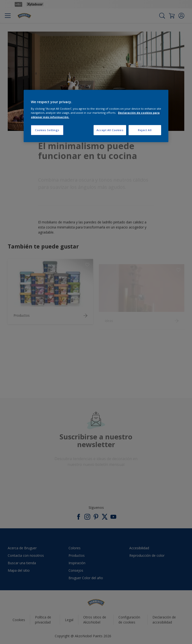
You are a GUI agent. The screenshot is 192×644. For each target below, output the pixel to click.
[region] (96, 116)
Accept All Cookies (110, 130)
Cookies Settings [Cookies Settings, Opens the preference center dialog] (47, 130)
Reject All (145, 130)
